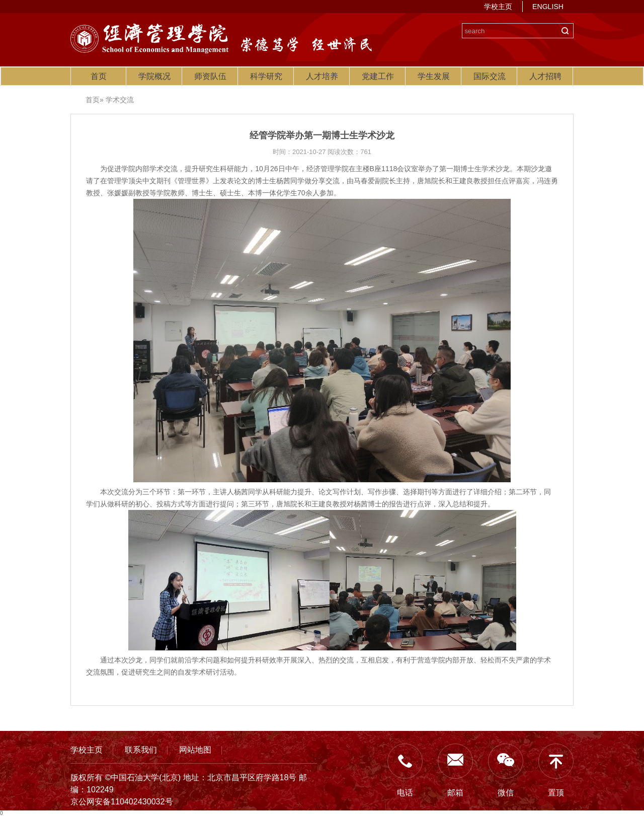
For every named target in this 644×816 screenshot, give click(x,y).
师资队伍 (210, 76)
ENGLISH (548, 7)
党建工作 (378, 76)
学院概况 (154, 76)
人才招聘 (545, 76)
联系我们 (141, 750)
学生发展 (434, 76)
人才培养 (322, 76)
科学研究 (266, 76)
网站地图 (195, 750)
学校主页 (498, 7)
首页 (99, 76)
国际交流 (490, 76)
